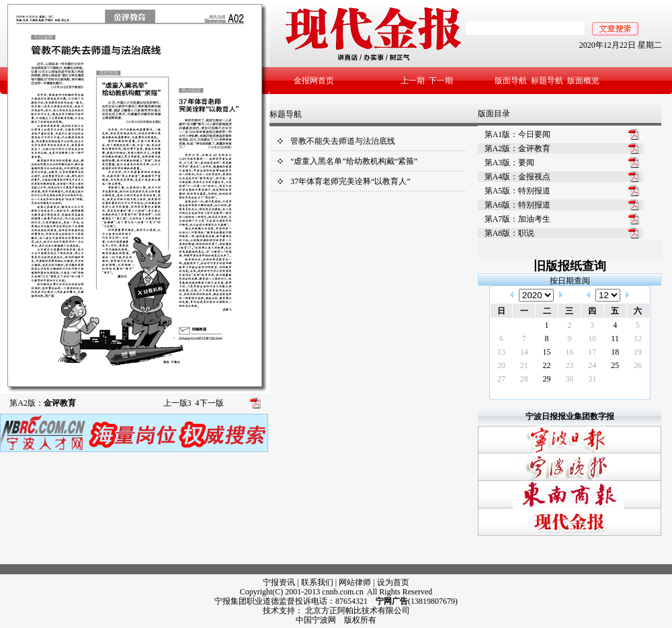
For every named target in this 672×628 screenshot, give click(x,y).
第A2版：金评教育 (518, 148)
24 (592, 365)
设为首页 (393, 582)
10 (592, 339)
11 (615, 339)
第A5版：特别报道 (518, 191)
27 (501, 379)
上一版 (177, 403)
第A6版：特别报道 (518, 205)
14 (524, 352)
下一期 (441, 81)
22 (547, 365)
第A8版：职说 (510, 233)
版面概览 (583, 81)
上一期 (413, 81)
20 (501, 365)
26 (638, 365)
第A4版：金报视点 (518, 177)
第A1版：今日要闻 (518, 134)
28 (524, 379)
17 (592, 352)
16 (569, 352)
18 (615, 352)
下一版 (210, 403)
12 (638, 339)
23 (569, 365)
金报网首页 (314, 81)
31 (592, 379)
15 (547, 352)
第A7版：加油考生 (518, 219)
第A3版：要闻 (510, 163)
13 (501, 352)
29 (547, 379)
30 (569, 379)
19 (638, 352)
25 (615, 365)
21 (524, 365)
